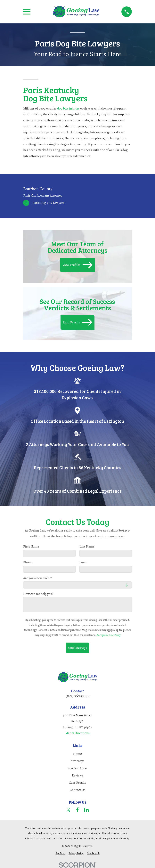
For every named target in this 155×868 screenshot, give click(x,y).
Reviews (77, 775)
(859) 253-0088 (77, 696)
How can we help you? (38, 594)
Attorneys (77, 761)
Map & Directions (77, 733)
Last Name (87, 547)
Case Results (77, 783)
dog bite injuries (68, 108)
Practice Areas (77, 768)
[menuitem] (78, 196)
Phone (28, 562)
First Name (31, 547)
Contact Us (77, 790)
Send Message (77, 648)
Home (77, 754)
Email (83, 562)
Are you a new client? (38, 578)
